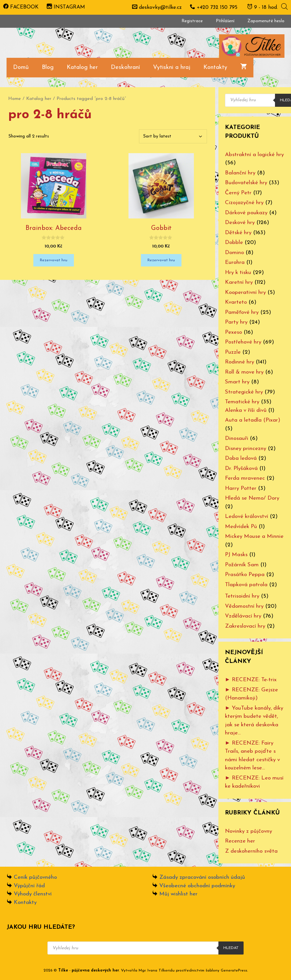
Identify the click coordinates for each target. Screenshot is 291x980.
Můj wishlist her (178, 894)
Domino (234, 253)
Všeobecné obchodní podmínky (197, 886)
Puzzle (233, 352)
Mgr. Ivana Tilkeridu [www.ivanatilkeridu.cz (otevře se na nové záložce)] (157, 971)
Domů (21, 67)
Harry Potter (241, 488)
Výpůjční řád (29, 886)
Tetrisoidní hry (242, 596)
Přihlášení (225, 21)
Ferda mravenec (245, 478)
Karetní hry (239, 282)
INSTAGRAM (66, 7)
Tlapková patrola (246, 585)
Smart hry (237, 382)
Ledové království (247, 516)
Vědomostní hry (244, 606)
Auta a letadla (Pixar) (253, 420)
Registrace (192, 21)
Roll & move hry (244, 372)
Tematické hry (242, 402)
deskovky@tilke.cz (160, 8)
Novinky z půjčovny (248, 831)
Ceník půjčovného (35, 877)
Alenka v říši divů (246, 410)
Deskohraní (125, 67)
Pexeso (233, 332)
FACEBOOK (21, 7)
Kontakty (215, 67)
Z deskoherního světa (251, 851)
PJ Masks (236, 555)
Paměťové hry (242, 312)
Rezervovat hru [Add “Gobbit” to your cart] (161, 260)
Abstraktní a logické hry (254, 155)
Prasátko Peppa (245, 575)
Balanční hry (240, 173)
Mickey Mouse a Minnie (254, 536)
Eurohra (235, 262)
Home (15, 99)
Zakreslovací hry (245, 626)
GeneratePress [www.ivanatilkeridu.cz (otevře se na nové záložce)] (234, 971)
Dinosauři (237, 438)
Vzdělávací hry (243, 616)
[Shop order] (173, 136)
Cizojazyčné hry (244, 203)
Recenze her (240, 841)
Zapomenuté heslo (266, 21)
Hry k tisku (238, 273)
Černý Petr (238, 193)
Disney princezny (246, 449)
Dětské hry (238, 233)
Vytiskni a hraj (172, 67)
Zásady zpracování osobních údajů (202, 877)
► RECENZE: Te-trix (251, 680)
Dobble (234, 242)
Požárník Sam (242, 565)
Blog (48, 67)
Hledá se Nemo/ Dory (252, 498)
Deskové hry (240, 223)
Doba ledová (241, 458)
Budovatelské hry (246, 183)
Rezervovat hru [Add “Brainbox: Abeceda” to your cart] (54, 260)
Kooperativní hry (245, 292)
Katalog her (82, 67)
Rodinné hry (240, 362)
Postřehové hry (243, 342)
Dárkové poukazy (246, 213)
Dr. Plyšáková (241, 468)
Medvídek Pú (241, 527)
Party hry (236, 322)
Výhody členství (33, 894)
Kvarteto (236, 302)
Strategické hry (244, 392)
